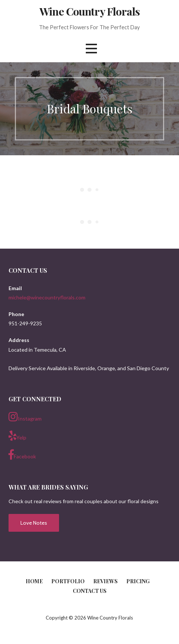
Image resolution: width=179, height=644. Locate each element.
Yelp (17, 436)
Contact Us (90, 591)
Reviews (105, 581)
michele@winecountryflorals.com (47, 297)
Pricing (138, 581)
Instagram (25, 417)
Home (34, 581)
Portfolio (68, 581)
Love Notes (34, 523)
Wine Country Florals (89, 11)
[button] (91, 48)
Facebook (22, 455)
